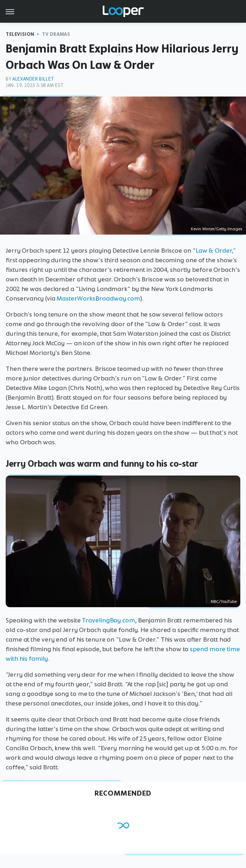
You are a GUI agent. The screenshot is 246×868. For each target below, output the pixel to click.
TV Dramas (56, 34)
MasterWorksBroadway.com (98, 298)
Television (20, 34)
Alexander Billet (33, 79)
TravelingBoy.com (108, 620)
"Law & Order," (214, 251)
